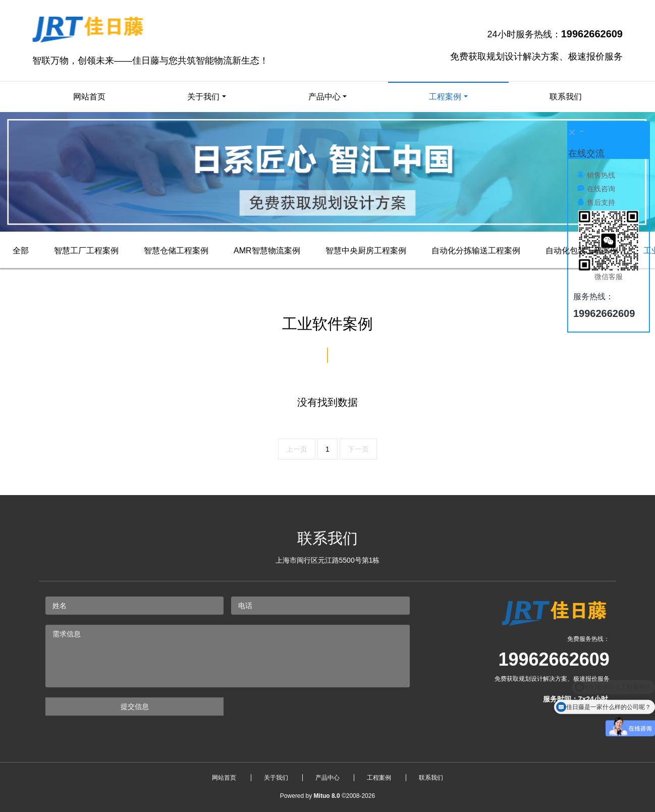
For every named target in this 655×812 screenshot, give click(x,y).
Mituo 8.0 (327, 796)
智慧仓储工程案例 (176, 251)
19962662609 (554, 659)
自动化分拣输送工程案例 (476, 251)
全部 (21, 251)
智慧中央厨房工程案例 (366, 251)
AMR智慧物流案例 (267, 251)
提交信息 (135, 707)
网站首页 (89, 97)
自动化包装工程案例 (582, 251)
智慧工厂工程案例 (86, 251)
